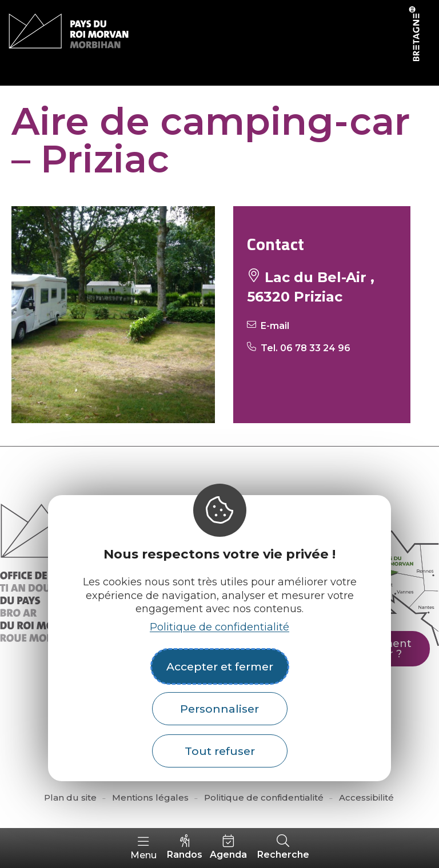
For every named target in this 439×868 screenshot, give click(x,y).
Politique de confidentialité (219, 627)
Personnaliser (219, 709)
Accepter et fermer (220, 666)
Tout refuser (220, 751)
